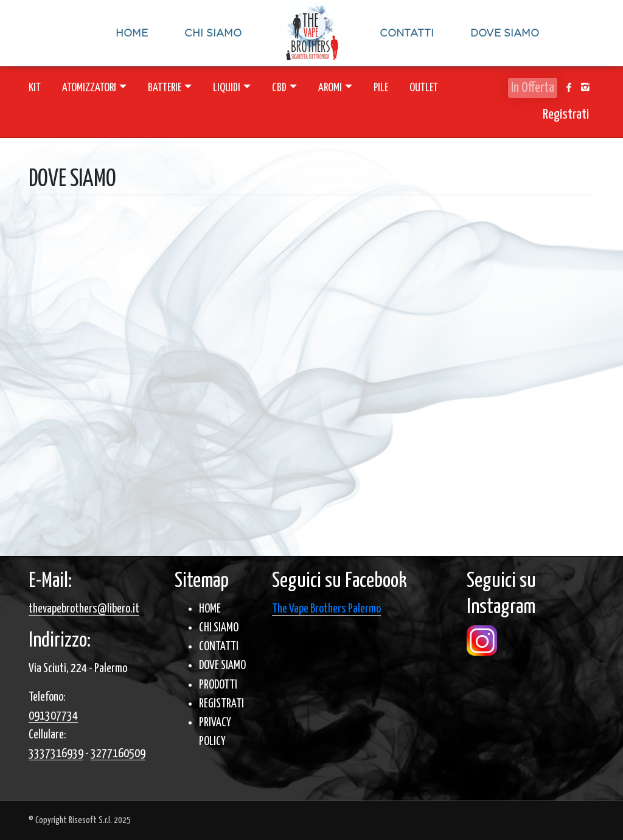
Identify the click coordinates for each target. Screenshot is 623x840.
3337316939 (56, 754)
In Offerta (533, 88)
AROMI (330, 88)
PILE (381, 88)
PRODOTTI (218, 685)
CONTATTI (219, 647)
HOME (210, 609)
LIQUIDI (227, 88)
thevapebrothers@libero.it (84, 609)
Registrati (566, 115)
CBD (279, 88)
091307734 (53, 716)
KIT (35, 88)
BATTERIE (165, 88)
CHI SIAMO (219, 628)
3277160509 (118, 754)
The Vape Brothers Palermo (326, 609)
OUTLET (424, 88)
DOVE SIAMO (222, 666)
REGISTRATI (221, 704)
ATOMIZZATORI (89, 88)
